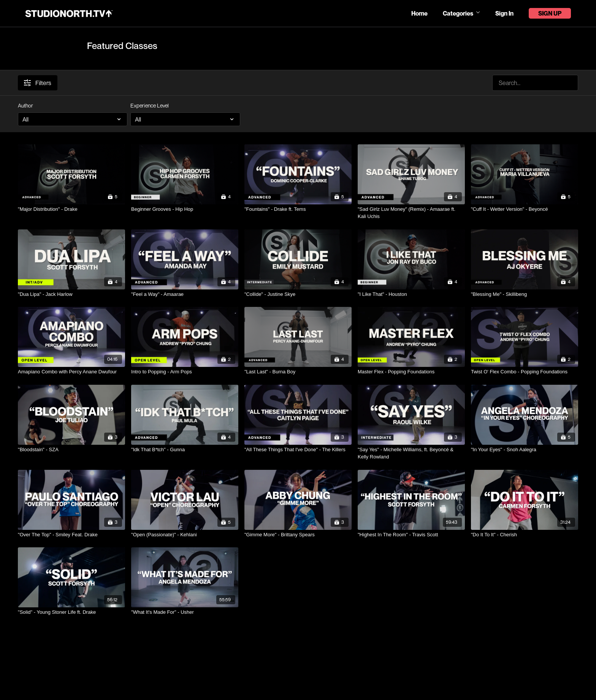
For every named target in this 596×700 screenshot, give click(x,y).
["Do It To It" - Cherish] (525, 535)
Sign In (504, 13)
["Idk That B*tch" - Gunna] (185, 450)
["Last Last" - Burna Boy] (298, 372)
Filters (38, 83)
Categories (461, 13)
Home (419, 13)
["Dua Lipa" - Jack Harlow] (71, 294)
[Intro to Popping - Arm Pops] (185, 372)
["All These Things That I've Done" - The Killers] (298, 450)
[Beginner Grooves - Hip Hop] (185, 209)
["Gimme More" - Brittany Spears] (298, 535)
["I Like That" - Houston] (411, 294)
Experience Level (150, 105)
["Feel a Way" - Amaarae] (185, 294)
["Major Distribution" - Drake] (71, 209)
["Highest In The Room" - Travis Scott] (411, 535)
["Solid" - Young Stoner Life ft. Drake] (71, 612)
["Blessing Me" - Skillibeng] (525, 294)
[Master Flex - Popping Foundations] (411, 372)
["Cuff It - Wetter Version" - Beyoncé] (525, 209)
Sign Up (550, 13)
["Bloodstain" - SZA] (71, 450)
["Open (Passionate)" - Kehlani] (185, 535)
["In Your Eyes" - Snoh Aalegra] (525, 450)
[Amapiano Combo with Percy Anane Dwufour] (71, 372)
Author (25, 105)
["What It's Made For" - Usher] (185, 612)
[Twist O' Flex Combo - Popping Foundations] (525, 372)
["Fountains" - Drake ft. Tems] (298, 209)
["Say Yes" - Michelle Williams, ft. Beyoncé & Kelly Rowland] (411, 453)
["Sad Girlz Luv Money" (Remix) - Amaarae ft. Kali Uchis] (411, 213)
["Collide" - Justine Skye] (298, 294)
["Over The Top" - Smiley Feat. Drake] (71, 535)
